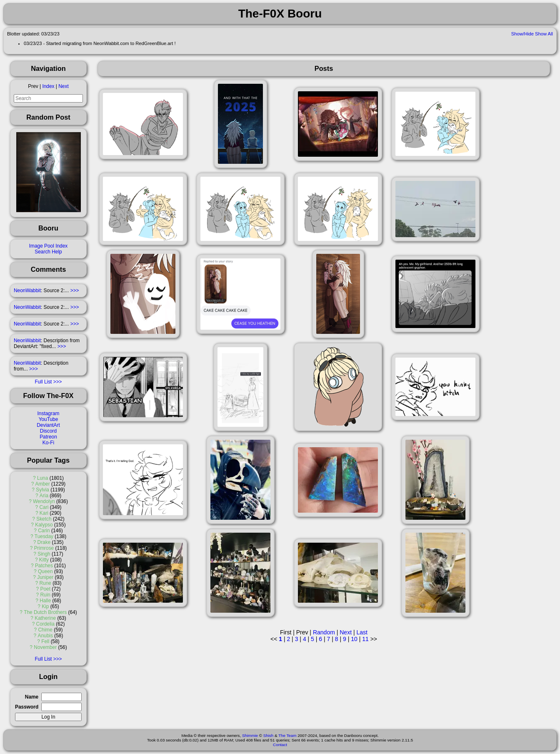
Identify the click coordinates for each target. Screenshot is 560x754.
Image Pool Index (49, 246)
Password (27, 707)
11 (365, 639)
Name (32, 697)
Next (63, 86)
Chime (45, 630)
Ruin (45, 595)
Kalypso (44, 525)
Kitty (44, 560)
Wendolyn (44, 501)
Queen (45, 571)
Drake (44, 542)
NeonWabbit (27, 291)
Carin (44, 531)
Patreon (48, 437)
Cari (44, 507)
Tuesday (44, 536)
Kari (44, 513)
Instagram (49, 413)
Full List (43, 382)
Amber (43, 484)
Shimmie (250, 735)
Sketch (44, 519)
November (45, 647)
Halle (45, 601)
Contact (280, 745)
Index (48, 86)
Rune (45, 583)
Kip (45, 606)
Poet (45, 589)
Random (324, 632)
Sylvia (42, 490)
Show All (544, 34)
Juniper (45, 577)
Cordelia (45, 624)
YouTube (49, 419)
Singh (44, 554)
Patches (44, 566)
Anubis (45, 636)
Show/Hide (522, 34)
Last (362, 632)
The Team (287, 735)
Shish (269, 735)
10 (354, 639)
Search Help (48, 252)
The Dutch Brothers (45, 612)
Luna (42, 478)
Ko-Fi (48, 443)
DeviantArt (48, 425)
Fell (45, 641)
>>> (75, 291)
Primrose (44, 548)
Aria (44, 496)
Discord (48, 431)
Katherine (45, 618)
